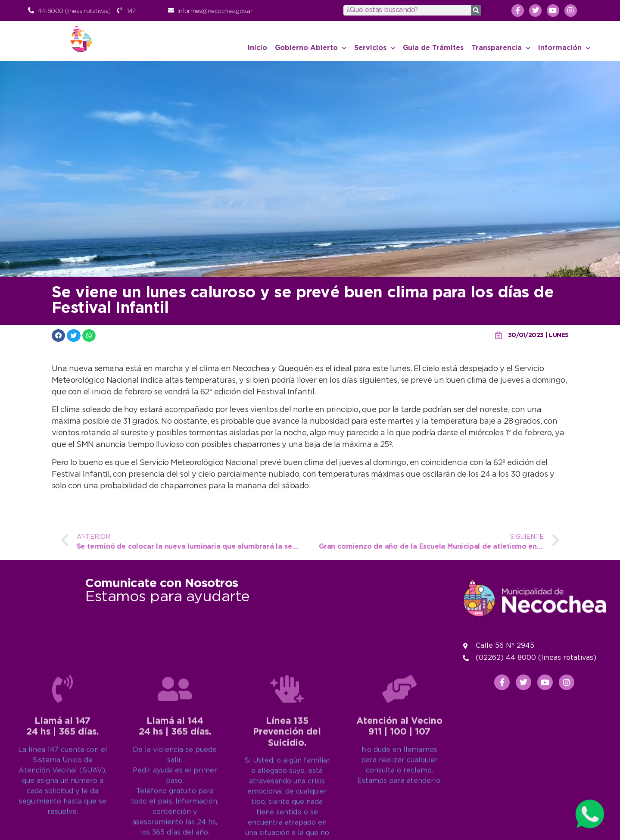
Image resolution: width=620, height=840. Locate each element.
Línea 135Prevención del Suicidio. (287, 823)
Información (564, 48)
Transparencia (501, 48)
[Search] (476, 10)
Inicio (257, 48)
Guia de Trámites (433, 48)
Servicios (375, 48)
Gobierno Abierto (311, 48)
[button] (59, 336)
